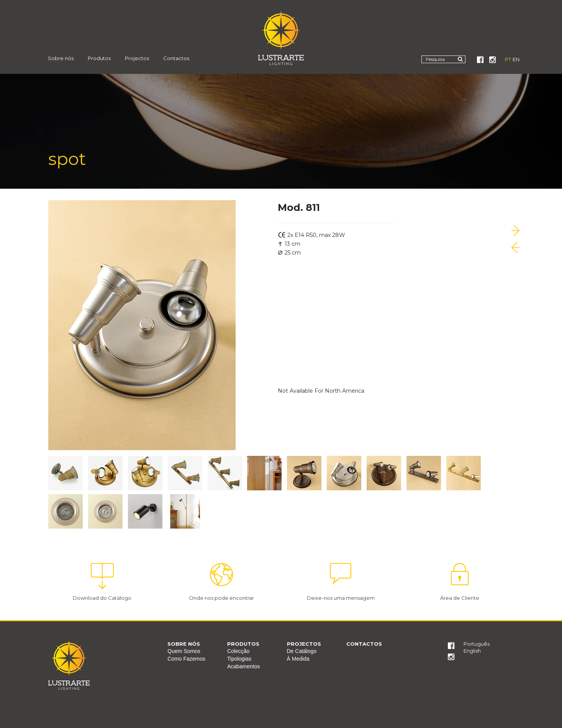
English (472, 651)
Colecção (238, 651)
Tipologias (239, 659)
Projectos (137, 58)
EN (516, 59)
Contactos (176, 58)
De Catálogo (302, 651)
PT (508, 59)
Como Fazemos (186, 659)
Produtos (99, 58)
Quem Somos (184, 651)
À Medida (298, 659)
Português (477, 644)
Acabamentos (244, 666)
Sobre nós (61, 58)
